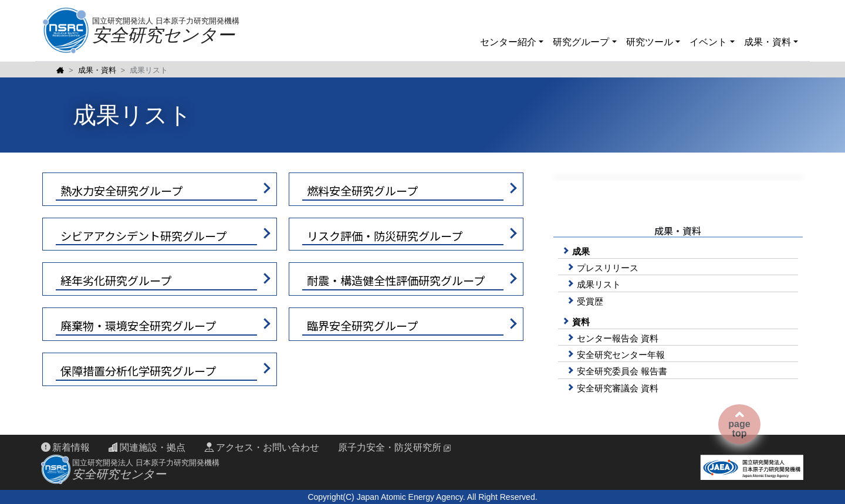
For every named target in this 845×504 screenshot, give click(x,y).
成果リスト (599, 284)
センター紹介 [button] (509, 42)
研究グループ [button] (582, 42)
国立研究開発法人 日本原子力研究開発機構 (166, 31)
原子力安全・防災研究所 (390, 447)
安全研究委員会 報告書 (622, 371)
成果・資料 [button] (769, 42)
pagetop (739, 424)
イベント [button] (709, 42)
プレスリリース (608, 268)
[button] (160, 189)
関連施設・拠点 (147, 447)
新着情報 (65, 447)
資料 (581, 322)
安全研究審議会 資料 (618, 388)
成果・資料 (97, 70)
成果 (581, 251)
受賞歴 (590, 301)
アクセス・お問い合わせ (261, 447)
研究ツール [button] (651, 42)
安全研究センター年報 (621, 355)
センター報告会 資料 (618, 338)
